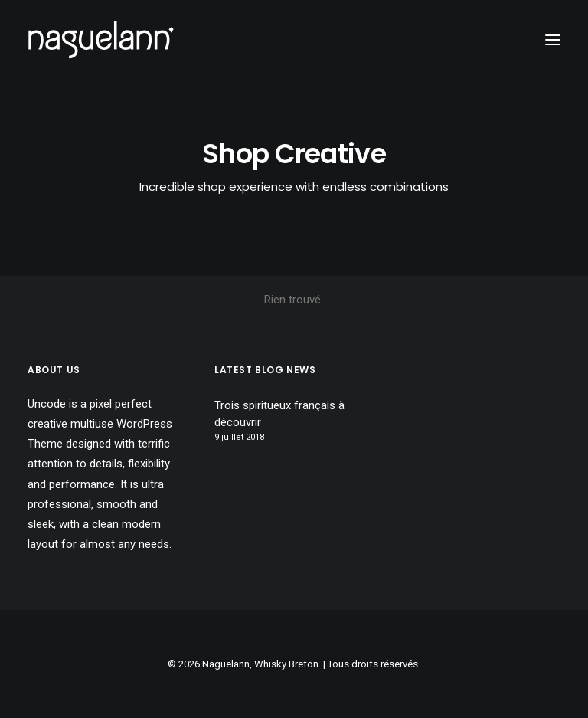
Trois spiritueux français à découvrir (279, 414)
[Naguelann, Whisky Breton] (101, 40)
